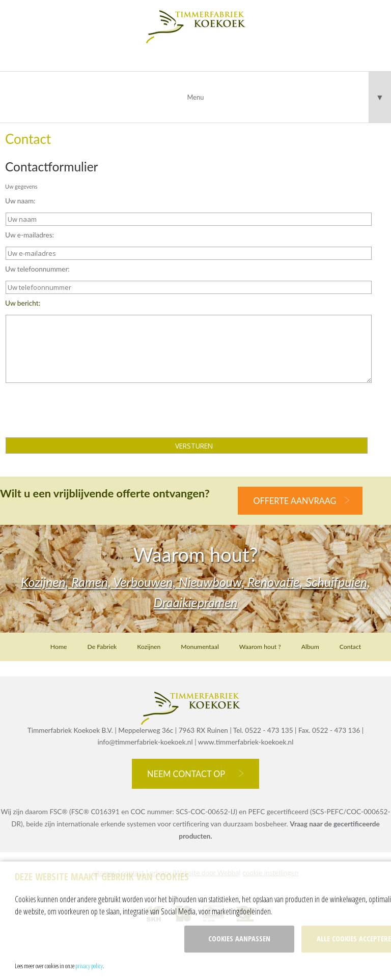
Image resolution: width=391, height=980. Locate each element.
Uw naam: (20, 201)
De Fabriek (102, 647)
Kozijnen (149, 647)
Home (59, 647)
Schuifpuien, (338, 582)
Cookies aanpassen (239, 939)
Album (310, 647)
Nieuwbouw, (213, 582)
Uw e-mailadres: (30, 235)
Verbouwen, (146, 582)
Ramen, (92, 582)
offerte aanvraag (295, 501)
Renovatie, (276, 582)
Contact (350, 647)
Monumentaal (200, 647)
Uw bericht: (23, 303)
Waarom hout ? (260, 647)
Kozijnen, (46, 582)
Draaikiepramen (196, 602)
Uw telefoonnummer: (37, 269)
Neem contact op (186, 774)
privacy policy (89, 966)
